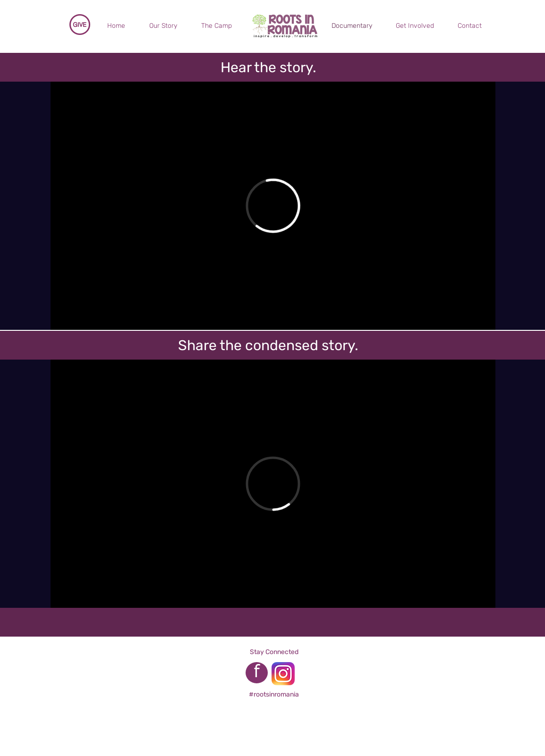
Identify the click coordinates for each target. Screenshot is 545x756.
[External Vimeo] (273, 206)
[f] (257, 673)
